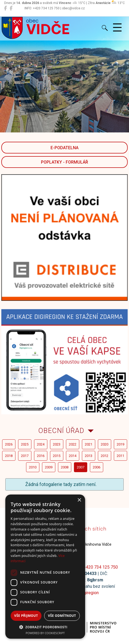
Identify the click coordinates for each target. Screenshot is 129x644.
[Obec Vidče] (5, 8)
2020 (105, 444)
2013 (89, 456)
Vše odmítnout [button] (62, 616)
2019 (120, 444)
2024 (41, 444)
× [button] (79, 500)
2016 (41, 456)
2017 (25, 456)
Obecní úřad (61, 431)
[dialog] (45, 567)
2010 (33, 467)
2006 (97, 467)
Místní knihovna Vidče (86, 545)
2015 (57, 456)
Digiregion (89, 593)
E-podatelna (64, 148)
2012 (105, 456)
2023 (57, 444)
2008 (65, 467)
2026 (9, 444)
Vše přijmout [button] (26, 616)
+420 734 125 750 (101, 567)
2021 (89, 444)
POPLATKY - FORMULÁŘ (64, 162)
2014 (73, 456)
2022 (73, 444)
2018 (9, 456)
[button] (45, 627)
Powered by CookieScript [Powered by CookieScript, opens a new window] (45, 633)
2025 (25, 444)
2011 (120, 456)
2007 (81, 467)
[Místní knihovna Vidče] (11, 8)
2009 (49, 467)
